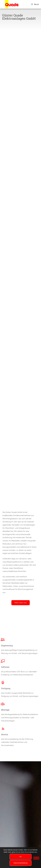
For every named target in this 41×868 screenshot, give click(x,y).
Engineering (7, 645)
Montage (5, 710)
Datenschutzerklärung (20, 863)
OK (20, 857)
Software (5, 667)
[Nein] (36, 858)
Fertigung (6, 688)
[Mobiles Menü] (35, 4)
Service (5, 734)
